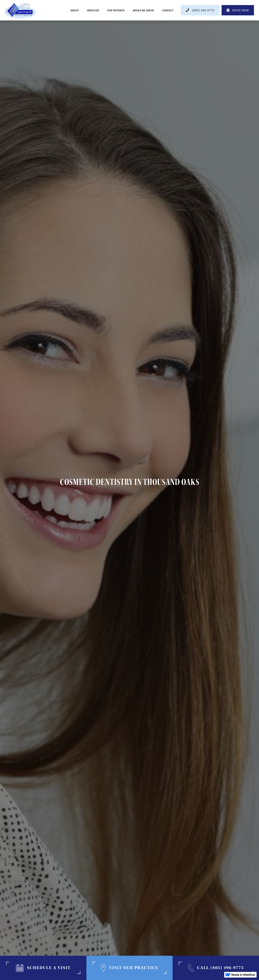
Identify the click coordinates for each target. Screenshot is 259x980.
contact (168, 10)
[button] (93, 10)
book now (238, 10)
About (75, 10)
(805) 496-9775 (200, 10)
